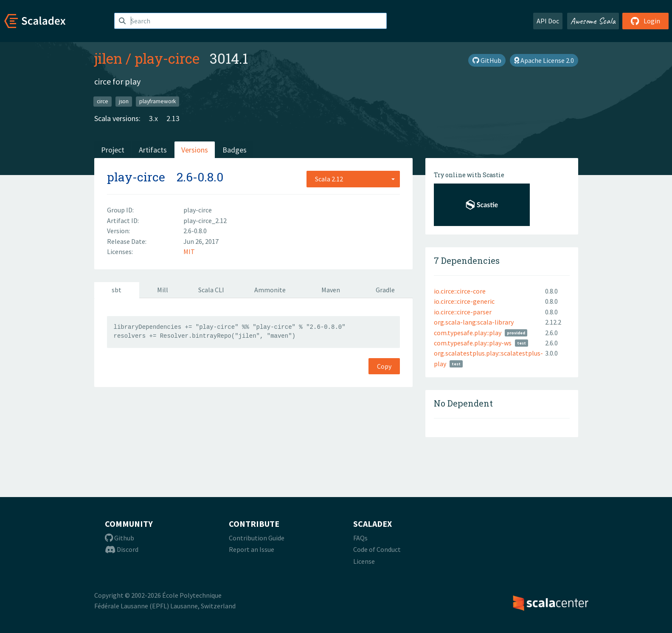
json (124, 101)
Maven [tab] (331, 290)
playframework (157, 101)
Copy (384, 366)
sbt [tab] (117, 290)
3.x (153, 118)
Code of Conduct (377, 549)
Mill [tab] (163, 290)
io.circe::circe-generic (464, 301)
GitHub (487, 60)
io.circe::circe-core (460, 291)
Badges (235, 150)
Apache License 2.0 (544, 60)
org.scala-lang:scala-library (474, 322)
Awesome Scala (593, 21)
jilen (108, 58)
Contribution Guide (257, 538)
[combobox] (353, 179)
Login (645, 21)
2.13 (173, 118)
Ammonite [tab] (270, 290)
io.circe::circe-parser (463, 312)
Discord (122, 549)
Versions (195, 150)
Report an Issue (252, 549)
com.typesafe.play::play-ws (473, 343)
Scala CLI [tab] (211, 290)
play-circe (167, 58)
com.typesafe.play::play (468, 333)
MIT (189, 252)
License (364, 561)
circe (103, 101)
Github (119, 538)
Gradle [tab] (385, 290)
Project (113, 150)
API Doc (548, 21)
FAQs (360, 538)
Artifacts (153, 150)
